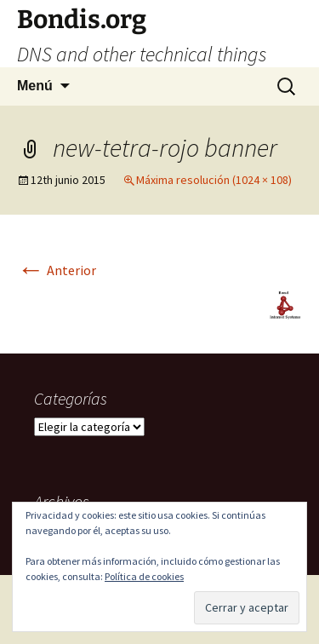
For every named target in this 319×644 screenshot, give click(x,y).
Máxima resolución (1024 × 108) (214, 180)
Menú (35, 86)
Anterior (57, 270)
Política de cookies (144, 576)
